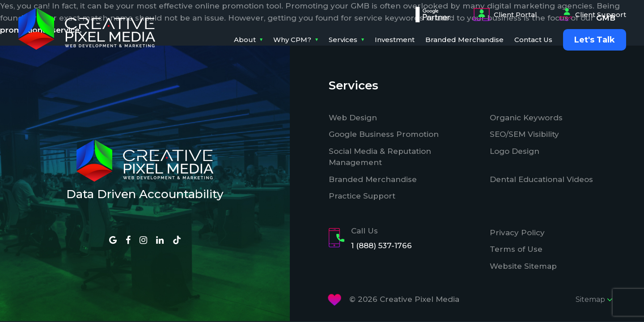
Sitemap (594, 300)
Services (343, 40)
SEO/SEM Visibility (524, 134)
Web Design (353, 118)
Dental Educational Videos (541, 179)
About (245, 40)
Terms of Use (516, 249)
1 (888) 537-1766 (381, 246)
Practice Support (362, 196)
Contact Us (533, 40)
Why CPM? (292, 40)
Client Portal (505, 15)
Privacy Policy (517, 233)
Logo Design (515, 151)
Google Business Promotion (384, 134)
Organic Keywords (526, 118)
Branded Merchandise (464, 40)
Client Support (593, 15)
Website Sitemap (523, 266)
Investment (395, 40)
